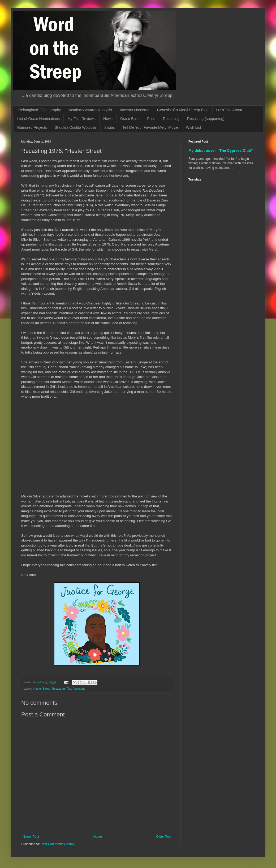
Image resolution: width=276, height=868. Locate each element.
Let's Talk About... (231, 110)
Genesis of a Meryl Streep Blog (183, 110)
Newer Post (31, 837)
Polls (151, 119)
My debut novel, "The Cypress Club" (221, 151)
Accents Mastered (135, 110)
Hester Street (42, 689)
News (108, 119)
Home (98, 837)
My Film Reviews (81, 119)
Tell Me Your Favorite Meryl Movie (150, 127)
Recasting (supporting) (206, 119)
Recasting (171, 119)
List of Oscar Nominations (38, 119)
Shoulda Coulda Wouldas (76, 127)
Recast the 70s (61, 689)
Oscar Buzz (130, 119)
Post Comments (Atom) (57, 844)
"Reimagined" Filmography (39, 110)
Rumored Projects (32, 127)
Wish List (194, 127)
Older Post (164, 837)
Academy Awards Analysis (90, 110)
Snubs (110, 127)
